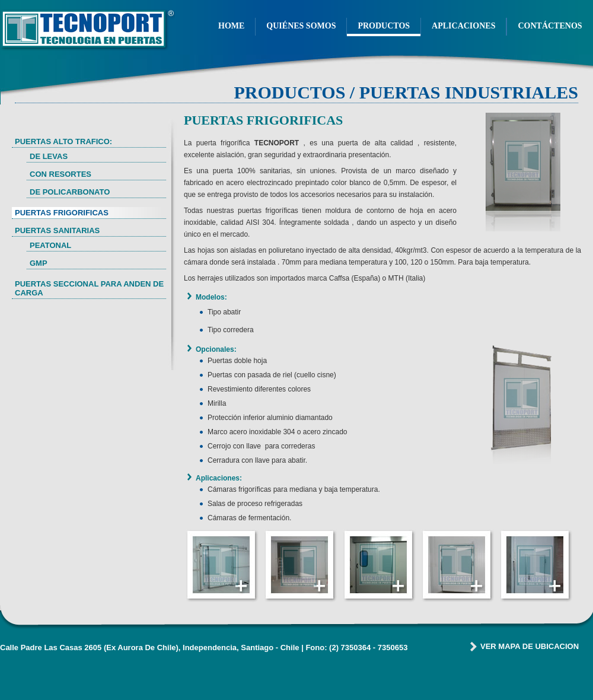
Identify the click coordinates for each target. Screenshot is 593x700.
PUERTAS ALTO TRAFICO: (63, 141)
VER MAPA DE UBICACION (530, 646)
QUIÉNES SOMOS (301, 26)
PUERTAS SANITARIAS (57, 230)
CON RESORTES (60, 174)
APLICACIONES (463, 26)
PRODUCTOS (384, 26)
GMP (39, 263)
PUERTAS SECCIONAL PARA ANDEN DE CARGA (89, 288)
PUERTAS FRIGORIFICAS (62, 213)
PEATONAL (50, 245)
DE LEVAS (49, 156)
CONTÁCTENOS (550, 26)
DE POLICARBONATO (70, 192)
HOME (231, 26)
